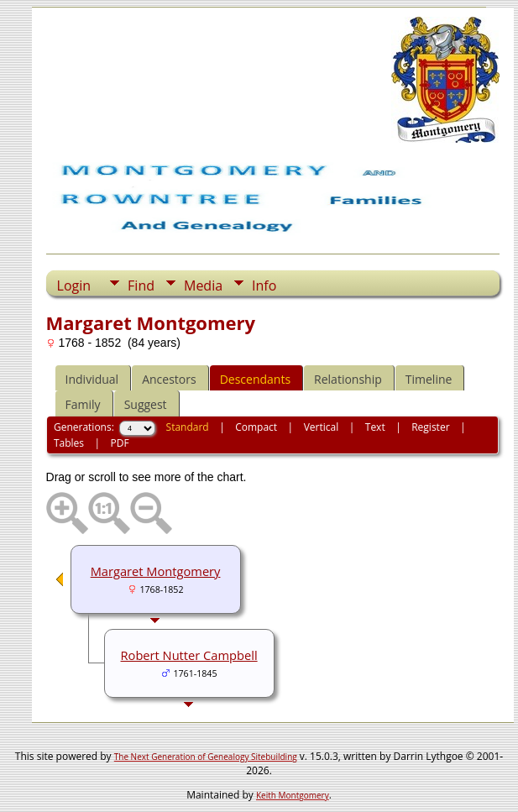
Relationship (348, 379)
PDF (120, 443)
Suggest (146, 404)
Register (430, 427)
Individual (92, 379)
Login (74, 286)
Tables (69, 443)
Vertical (322, 427)
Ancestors (169, 379)
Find (141, 286)
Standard (188, 427)
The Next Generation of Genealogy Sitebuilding (206, 757)
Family (83, 404)
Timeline (429, 379)
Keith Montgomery (293, 795)
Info (264, 286)
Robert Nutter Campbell (189, 655)
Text (375, 427)
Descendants (255, 379)
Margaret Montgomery (156, 571)
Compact (256, 427)
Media (203, 286)
